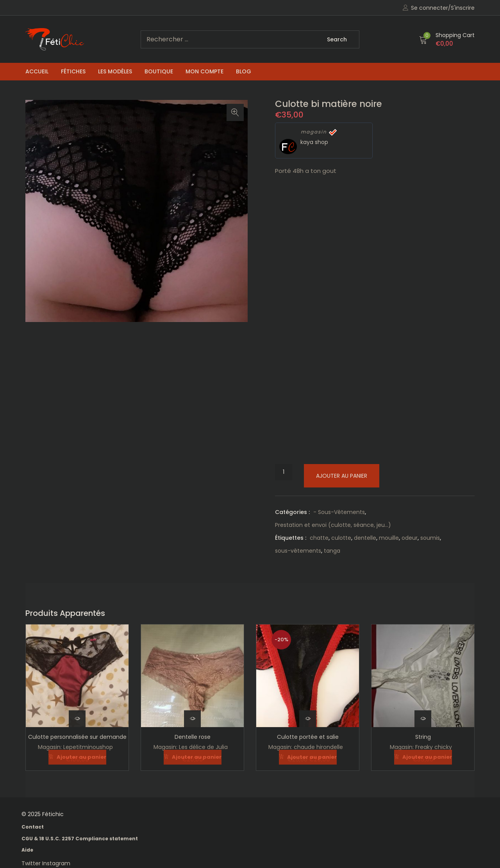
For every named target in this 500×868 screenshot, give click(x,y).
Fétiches (73, 71)
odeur (410, 538)
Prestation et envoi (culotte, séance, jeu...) (333, 525)
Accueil (37, 71)
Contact (33, 826)
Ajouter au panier (342, 476)
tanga (332, 551)
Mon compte (204, 71)
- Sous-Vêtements (339, 512)
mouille (389, 538)
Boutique (159, 71)
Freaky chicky (434, 747)
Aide (27, 849)
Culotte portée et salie (308, 737)
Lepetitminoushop (88, 747)
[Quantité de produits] (284, 472)
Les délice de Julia (203, 747)
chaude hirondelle (318, 747)
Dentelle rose (193, 737)
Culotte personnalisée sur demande (77, 737)
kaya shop (314, 142)
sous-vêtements (298, 551)
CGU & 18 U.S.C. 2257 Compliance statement (80, 838)
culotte (341, 538)
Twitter (32, 863)
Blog (244, 71)
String (423, 737)
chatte (319, 538)
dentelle (365, 538)
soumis (430, 538)
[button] (447, 39)
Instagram (56, 863)
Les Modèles (115, 71)
